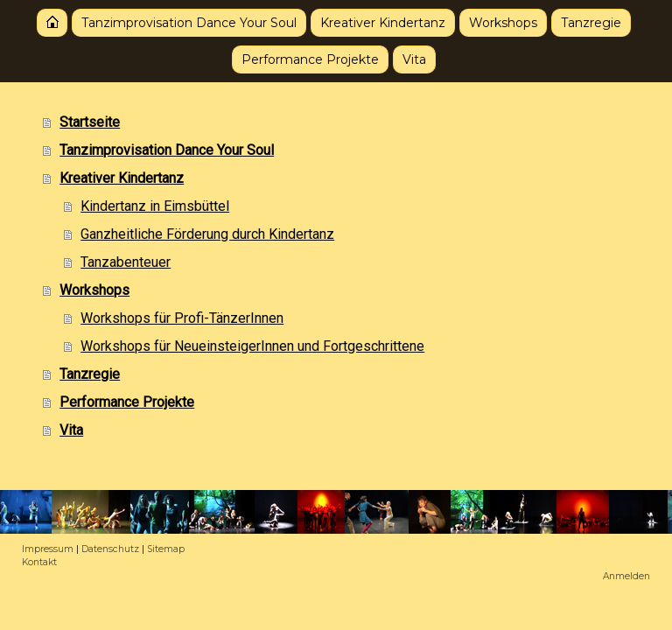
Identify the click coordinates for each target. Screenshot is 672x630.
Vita (414, 59)
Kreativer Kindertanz (383, 23)
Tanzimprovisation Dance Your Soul (189, 23)
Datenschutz (110, 549)
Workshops (503, 23)
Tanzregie (591, 23)
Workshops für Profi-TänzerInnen (182, 318)
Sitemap (166, 549)
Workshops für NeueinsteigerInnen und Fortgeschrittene (252, 346)
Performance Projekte (310, 59)
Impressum (48, 549)
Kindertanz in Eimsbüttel (155, 206)
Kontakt (39, 562)
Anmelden (626, 576)
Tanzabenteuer (126, 262)
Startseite (52, 23)
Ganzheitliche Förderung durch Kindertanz (207, 234)
